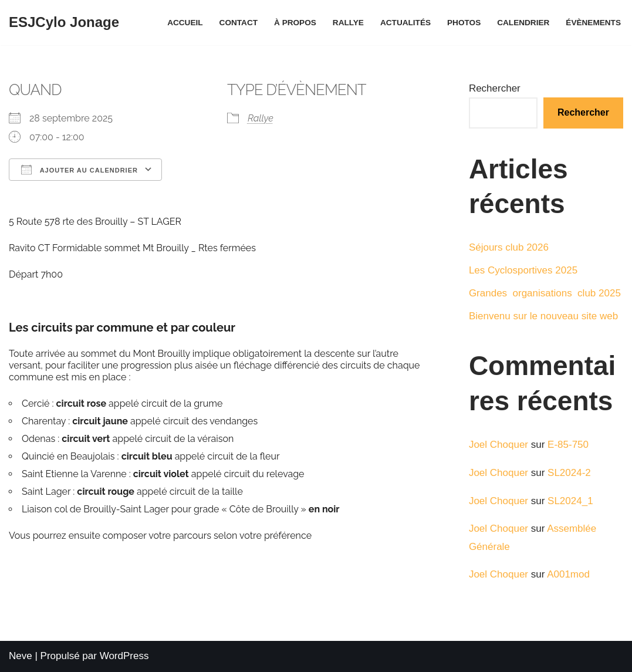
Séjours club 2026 (509, 247)
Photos (464, 23)
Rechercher (495, 88)
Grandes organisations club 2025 (545, 293)
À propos (295, 23)
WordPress (124, 656)
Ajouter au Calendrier (80, 170)
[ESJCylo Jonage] (64, 23)
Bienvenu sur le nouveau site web (543, 316)
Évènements (593, 23)
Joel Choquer (498, 445)
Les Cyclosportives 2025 (523, 270)
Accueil (185, 23)
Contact (239, 23)
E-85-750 (568, 445)
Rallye (348, 23)
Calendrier (523, 23)
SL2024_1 (570, 501)
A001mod (568, 574)
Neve (21, 656)
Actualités (405, 23)
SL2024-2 (569, 473)
